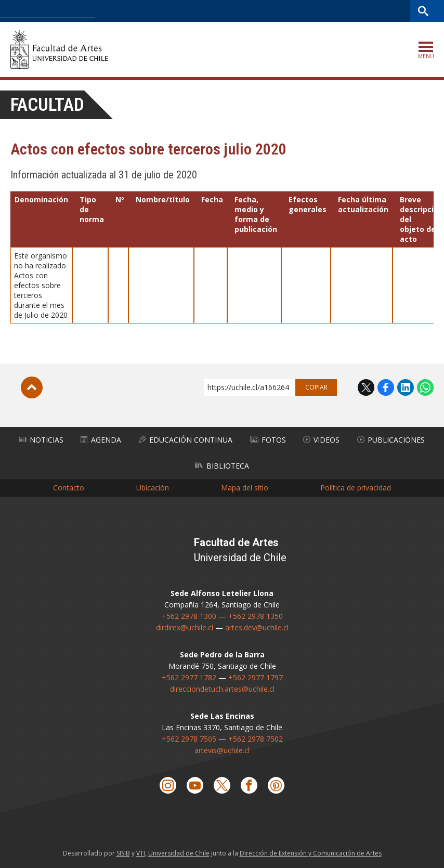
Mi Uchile (351, 11)
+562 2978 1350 (256, 616)
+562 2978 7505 (189, 739)
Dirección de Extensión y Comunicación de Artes (311, 853)
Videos (321, 440)
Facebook (386, 387)
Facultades (260, 11)
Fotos (268, 440)
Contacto (69, 488)
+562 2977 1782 (189, 677)
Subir (32, 387)
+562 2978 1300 (189, 616)
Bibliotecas (391, 11)
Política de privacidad (356, 488)
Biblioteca (222, 466)
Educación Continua (186, 440)
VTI (141, 853)
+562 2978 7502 (256, 739)
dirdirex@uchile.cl (185, 627)
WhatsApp (425, 387)
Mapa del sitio (245, 488)
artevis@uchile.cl (222, 750)
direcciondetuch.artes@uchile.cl (222, 689)
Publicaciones (391, 440)
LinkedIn (406, 387)
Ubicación (153, 488)
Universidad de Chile (179, 853)
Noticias (41, 440)
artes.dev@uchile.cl (257, 627)
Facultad (47, 105)
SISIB (123, 853)
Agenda (101, 440)
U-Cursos (314, 11)
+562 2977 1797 (256, 677)
